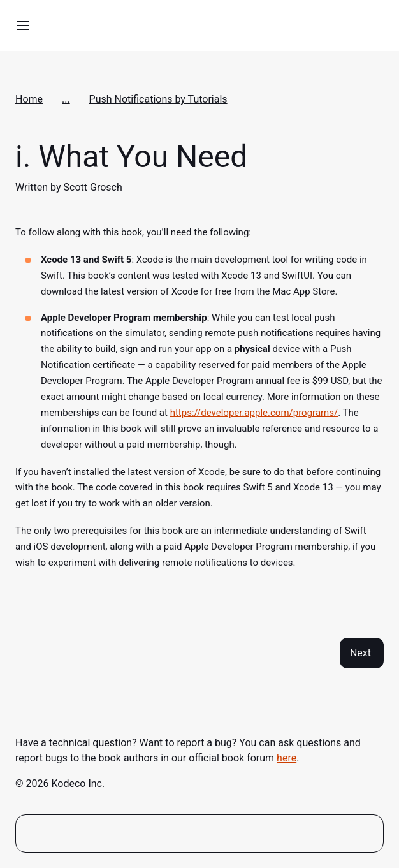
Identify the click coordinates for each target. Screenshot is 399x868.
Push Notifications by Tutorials (158, 99)
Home (29, 99)
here (287, 758)
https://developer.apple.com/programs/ (254, 413)
